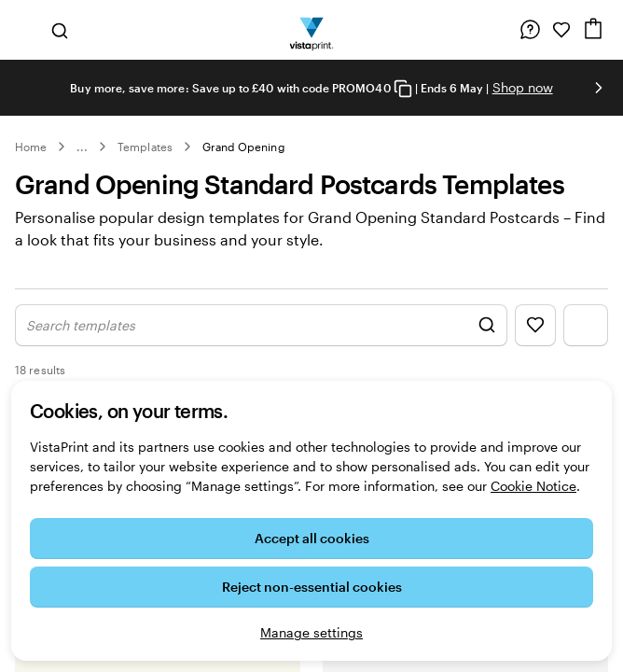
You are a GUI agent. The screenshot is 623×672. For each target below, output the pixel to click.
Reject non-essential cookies (312, 587)
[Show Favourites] (535, 325)
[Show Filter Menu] (586, 325)
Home (31, 147)
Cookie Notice (533, 486)
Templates (145, 147)
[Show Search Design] (261, 325)
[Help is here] (530, 30)
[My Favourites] (561, 30)
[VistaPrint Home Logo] (312, 30)
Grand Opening (244, 147)
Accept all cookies (312, 538)
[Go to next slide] (599, 88)
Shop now (523, 87)
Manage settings (311, 632)
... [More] (82, 147)
